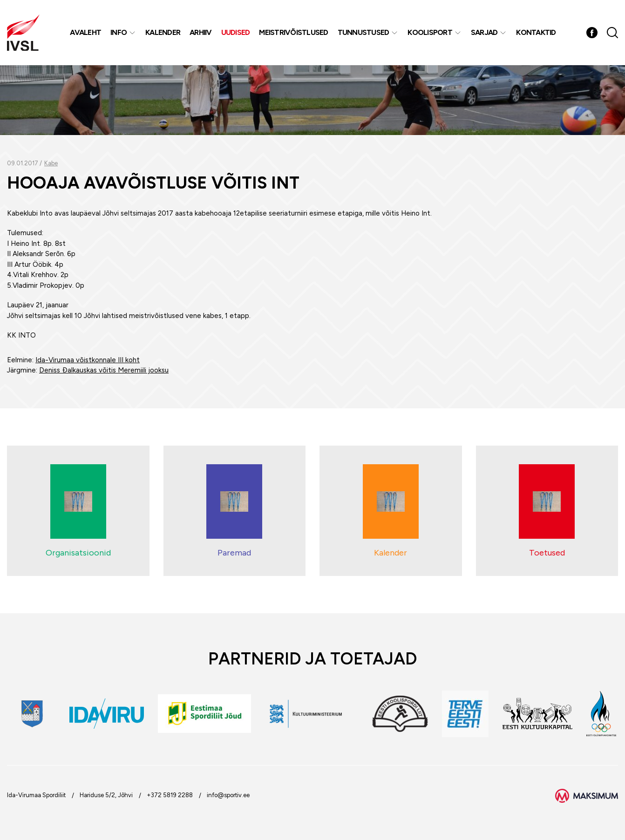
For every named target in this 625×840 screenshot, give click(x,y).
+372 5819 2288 (170, 795)
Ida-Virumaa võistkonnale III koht (88, 360)
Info (119, 32)
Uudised (236, 32)
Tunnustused (363, 32)
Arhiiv (201, 32)
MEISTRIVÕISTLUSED (293, 32)
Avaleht (85, 32)
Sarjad (484, 32)
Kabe (51, 163)
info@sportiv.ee (228, 795)
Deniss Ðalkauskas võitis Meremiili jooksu (104, 370)
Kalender (163, 32)
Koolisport (430, 32)
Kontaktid (536, 32)
